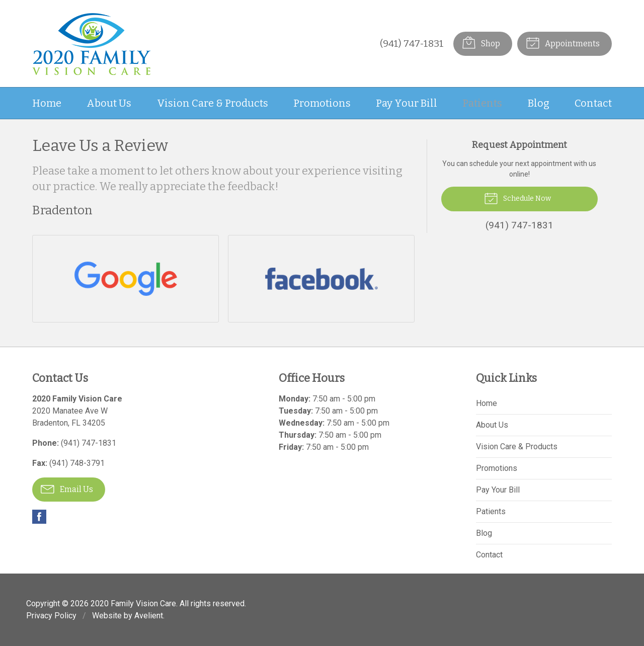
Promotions (322, 103)
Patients (482, 103)
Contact (593, 103)
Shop (481, 42)
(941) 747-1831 (412, 44)
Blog (539, 103)
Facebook (39, 517)
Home (47, 103)
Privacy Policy (51, 616)
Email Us (67, 489)
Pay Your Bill (407, 103)
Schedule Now (517, 198)
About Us (109, 103)
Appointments (563, 42)
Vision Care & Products (213, 103)
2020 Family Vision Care (133, 603)
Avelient (149, 616)
